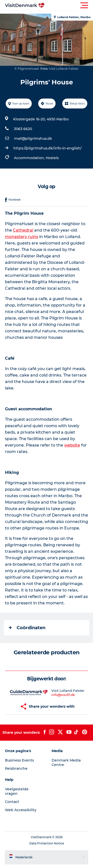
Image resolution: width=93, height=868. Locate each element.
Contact (12, 802)
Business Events (19, 760)
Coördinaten (27, 628)
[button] (69, 5)
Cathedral (23, 230)
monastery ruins (22, 237)
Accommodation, (30, 158)
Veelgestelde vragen (17, 791)
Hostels (52, 158)
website (72, 445)
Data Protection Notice (47, 843)
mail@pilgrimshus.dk (33, 139)
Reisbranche (16, 768)
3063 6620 (23, 129)
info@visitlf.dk (63, 695)
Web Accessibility (21, 810)
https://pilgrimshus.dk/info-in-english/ (47, 148)
